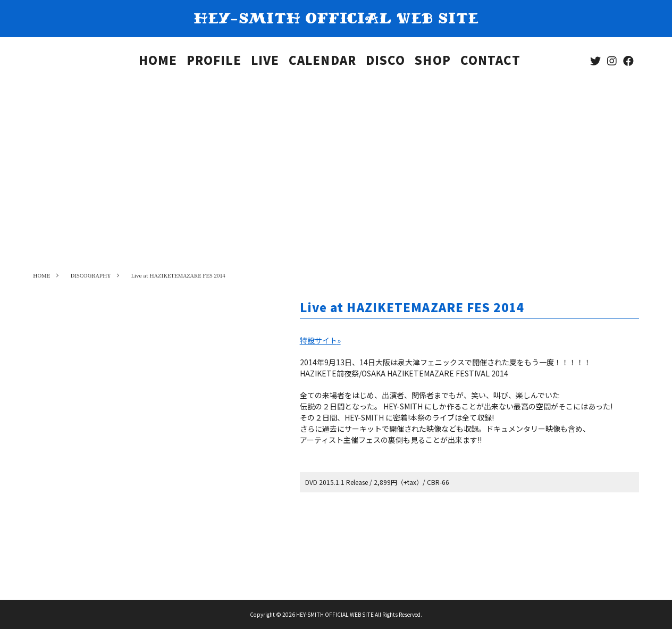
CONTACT (491, 62)
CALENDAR (322, 62)
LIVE (265, 62)
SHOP (432, 62)
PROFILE (214, 62)
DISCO (386, 62)
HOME (158, 62)
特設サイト (320, 340)
